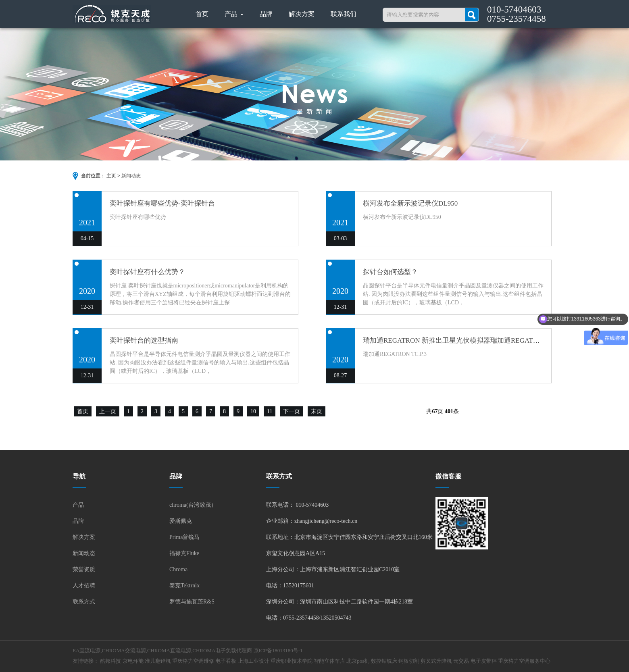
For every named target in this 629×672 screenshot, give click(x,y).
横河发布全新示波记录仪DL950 (410, 203)
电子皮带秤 (484, 661)
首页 (202, 14)
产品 (234, 14)
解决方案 (302, 14)
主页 (111, 176)
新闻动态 (131, 176)
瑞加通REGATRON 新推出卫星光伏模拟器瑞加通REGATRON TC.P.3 (465, 340)
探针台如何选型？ (390, 272)
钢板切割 (409, 661)
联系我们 (344, 14)
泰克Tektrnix (184, 586)
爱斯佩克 (181, 521)
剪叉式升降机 (436, 661)
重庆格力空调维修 (193, 661)
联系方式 (84, 602)
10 (253, 411)
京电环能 (133, 661)
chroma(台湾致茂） (193, 505)
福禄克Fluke (184, 553)
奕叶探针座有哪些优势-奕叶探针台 (162, 203)
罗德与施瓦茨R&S (192, 602)
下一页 (292, 411)
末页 (317, 411)
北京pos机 (358, 661)
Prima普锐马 (184, 537)
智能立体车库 (329, 661)
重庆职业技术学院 (292, 661)
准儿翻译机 (158, 661)
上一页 (108, 411)
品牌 (266, 14)
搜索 (472, 15)
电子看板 (226, 661)
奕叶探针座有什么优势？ (147, 272)
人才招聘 (84, 586)
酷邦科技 (110, 661)
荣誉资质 (84, 569)
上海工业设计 (254, 661)
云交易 (461, 661)
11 (270, 411)
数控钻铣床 (384, 661)
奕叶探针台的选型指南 (144, 340)
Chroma (178, 569)
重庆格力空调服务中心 (524, 661)
